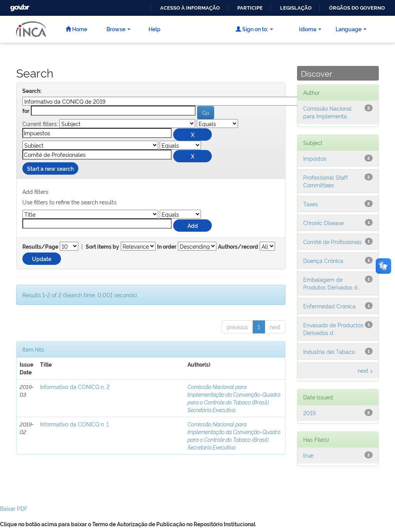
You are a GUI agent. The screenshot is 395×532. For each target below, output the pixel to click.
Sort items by (102, 247)
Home (76, 29)
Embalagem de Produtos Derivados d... (332, 283)
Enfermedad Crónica (329, 306)
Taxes (311, 204)
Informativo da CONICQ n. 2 (75, 386)
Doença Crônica (323, 260)
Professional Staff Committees (326, 181)
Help (154, 29)
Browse (118, 29)
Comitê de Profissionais (333, 242)
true (308, 455)
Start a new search (50, 168)
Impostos (315, 158)
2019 (309, 413)
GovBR (19, 6)
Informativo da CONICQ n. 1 (74, 424)
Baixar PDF (14, 508)
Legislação (296, 8)
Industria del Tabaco (329, 351)
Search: (32, 91)
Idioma (310, 29)
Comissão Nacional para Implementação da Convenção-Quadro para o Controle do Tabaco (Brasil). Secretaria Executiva (234, 398)
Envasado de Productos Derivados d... (333, 329)
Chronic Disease (323, 223)
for (26, 111)
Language (351, 29)
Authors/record (238, 247)
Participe (250, 8)
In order (167, 247)
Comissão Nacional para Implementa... (327, 112)
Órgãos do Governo (357, 8)
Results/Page (40, 247)
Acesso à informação (190, 8)
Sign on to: (254, 29)
